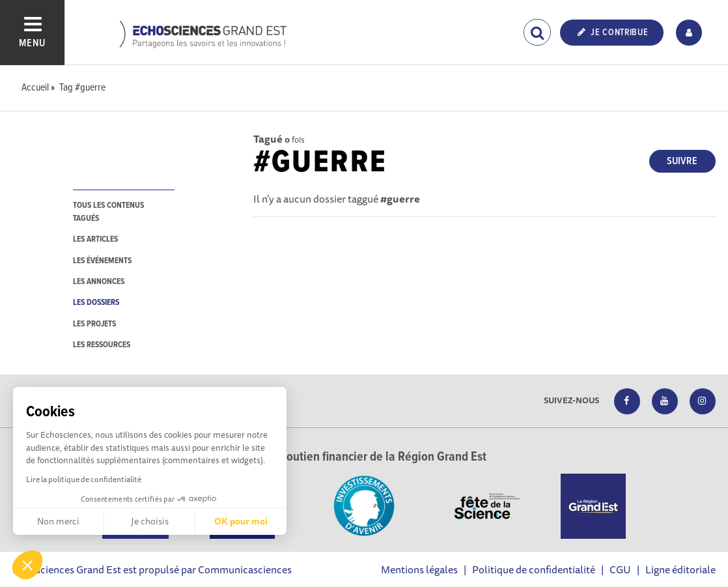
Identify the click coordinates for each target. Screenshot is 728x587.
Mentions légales (419, 569)
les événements (102, 261)
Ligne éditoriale (680, 569)
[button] (27, 565)
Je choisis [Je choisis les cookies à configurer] (150, 521)
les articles (95, 239)
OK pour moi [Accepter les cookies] (241, 521)
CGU (620, 569)
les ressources (102, 345)
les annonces (99, 282)
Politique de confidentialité (534, 569)
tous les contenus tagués (108, 212)
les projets (94, 324)
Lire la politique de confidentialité (84, 479)
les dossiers (96, 303)
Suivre (682, 161)
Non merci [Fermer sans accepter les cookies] (58, 521)
